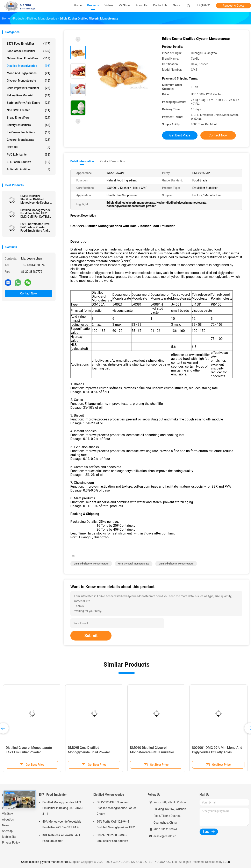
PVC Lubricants (28, 155)
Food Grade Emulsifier (28, 51)
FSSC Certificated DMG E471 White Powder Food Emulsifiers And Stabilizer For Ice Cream (36, 227)
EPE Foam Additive (28, 162)
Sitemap (7, 831)
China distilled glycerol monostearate (45, 862)
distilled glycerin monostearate (176, 564)
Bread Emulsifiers (28, 118)
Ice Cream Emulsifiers (28, 132)
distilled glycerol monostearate (91, 564)
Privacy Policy (11, 843)
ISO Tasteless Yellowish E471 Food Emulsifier (61, 838)
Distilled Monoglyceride (28, 66)
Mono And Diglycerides (28, 73)
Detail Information (82, 161)
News (6, 825)
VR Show (8, 814)
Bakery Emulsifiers (28, 125)
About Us (8, 820)
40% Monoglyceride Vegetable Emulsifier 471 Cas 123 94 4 (62, 824)
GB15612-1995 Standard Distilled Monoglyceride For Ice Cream (117, 808)
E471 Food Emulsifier (28, 44)
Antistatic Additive (28, 169)
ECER (227, 862)
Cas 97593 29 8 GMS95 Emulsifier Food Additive (112, 838)
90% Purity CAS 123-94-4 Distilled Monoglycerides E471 (116, 824)
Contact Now (28, 293)
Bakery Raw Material (28, 95)
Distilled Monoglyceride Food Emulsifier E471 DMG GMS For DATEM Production (35, 213)
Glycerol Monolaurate (28, 140)
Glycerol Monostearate (28, 81)
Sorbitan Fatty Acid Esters (28, 103)
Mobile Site (9, 837)
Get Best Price (180, 135)
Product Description (112, 161)
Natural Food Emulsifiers (28, 58)
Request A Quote (234, 6)
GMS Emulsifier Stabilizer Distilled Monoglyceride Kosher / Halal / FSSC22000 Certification (36, 199)
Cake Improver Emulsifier (28, 88)
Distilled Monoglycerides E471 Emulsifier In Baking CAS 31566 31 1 (63, 808)
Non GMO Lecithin (28, 110)
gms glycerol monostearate (134, 564)
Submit (91, 636)
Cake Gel (28, 147)
